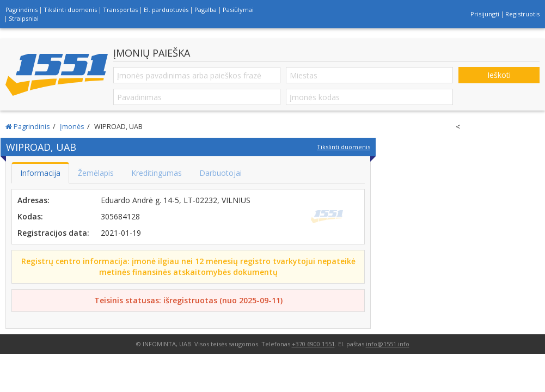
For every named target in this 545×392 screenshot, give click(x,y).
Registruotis (522, 14)
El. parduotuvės (166, 10)
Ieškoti (499, 75)
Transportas (120, 10)
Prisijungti (485, 14)
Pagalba (206, 10)
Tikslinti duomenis (70, 10)
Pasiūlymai (238, 10)
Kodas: (30, 216)
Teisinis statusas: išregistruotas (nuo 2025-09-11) (188, 300)
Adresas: (33, 200)
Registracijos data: (53, 233)
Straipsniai (24, 18)
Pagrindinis (22, 10)
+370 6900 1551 (313, 344)
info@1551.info (388, 344)
